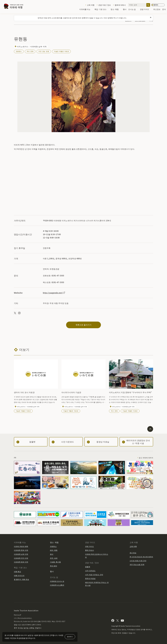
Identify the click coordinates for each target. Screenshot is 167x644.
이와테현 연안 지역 (21, 558)
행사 (125, 9)
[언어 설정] (158, 5)
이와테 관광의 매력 (21, 546)
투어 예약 (54, 566)
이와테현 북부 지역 (21, 562)
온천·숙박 (54, 558)
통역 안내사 (90, 550)
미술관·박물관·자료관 (61, 51)
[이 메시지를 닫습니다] (151, 18)
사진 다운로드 (90, 571)
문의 (164, 9)
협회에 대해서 (120, 5)
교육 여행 (91, 5)
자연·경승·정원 (44, 51)
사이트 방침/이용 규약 (138, 561)
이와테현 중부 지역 (21, 550)
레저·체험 (54, 550)
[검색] (148, 5)
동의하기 (70, 637)
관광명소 (19, 51)
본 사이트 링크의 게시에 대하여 (141, 557)
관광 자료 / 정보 (105, 5)
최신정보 (157, 9)
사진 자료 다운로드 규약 (94, 575)
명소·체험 (116, 9)
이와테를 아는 (86, 9)
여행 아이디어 (19, 576)
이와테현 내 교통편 (57, 585)
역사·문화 (30, 51)
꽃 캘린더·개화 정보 (21, 579)
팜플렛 (88, 567)
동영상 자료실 (90, 578)
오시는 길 (133, 9)
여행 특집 (17, 572)
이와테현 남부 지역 (21, 554)
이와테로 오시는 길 (57, 581)
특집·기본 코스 (102, 9)
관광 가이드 (146, 9)
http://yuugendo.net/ (54, 293)
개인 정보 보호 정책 (137, 564)
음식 (52, 554)
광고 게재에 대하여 (146, 458)
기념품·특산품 (55, 562)
